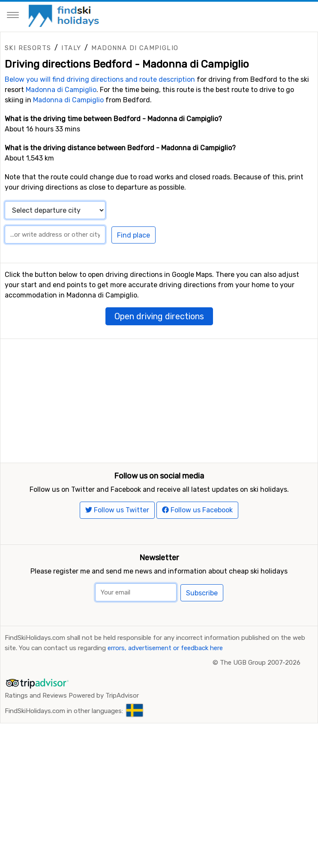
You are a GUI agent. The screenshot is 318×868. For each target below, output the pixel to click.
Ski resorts (28, 48)
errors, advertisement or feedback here (165, 690)
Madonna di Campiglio (135, 48)
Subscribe (202, 635)
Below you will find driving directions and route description (100, 79)
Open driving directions (159, 316)
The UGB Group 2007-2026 (260, 704)
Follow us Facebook (197, 551)
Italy (71, 48)
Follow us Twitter (117, 551)
